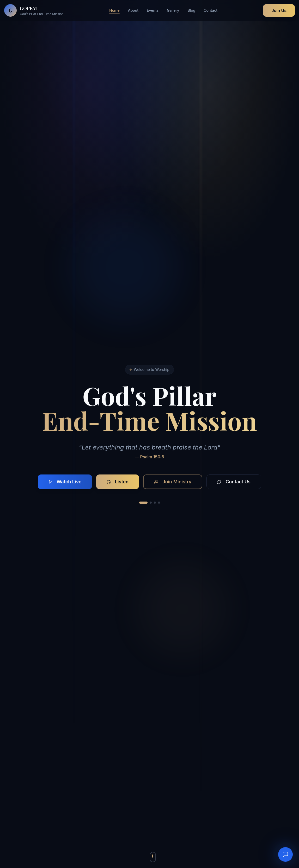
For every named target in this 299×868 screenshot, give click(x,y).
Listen (118, 482)
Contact (210, 10)
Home (114, 11)
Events (153, 10)
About (133, 10)
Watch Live (65, 482)
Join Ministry (173, 482)
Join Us (279, 10)
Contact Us (234, 482)
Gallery (173, 10)
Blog (191, 10)
